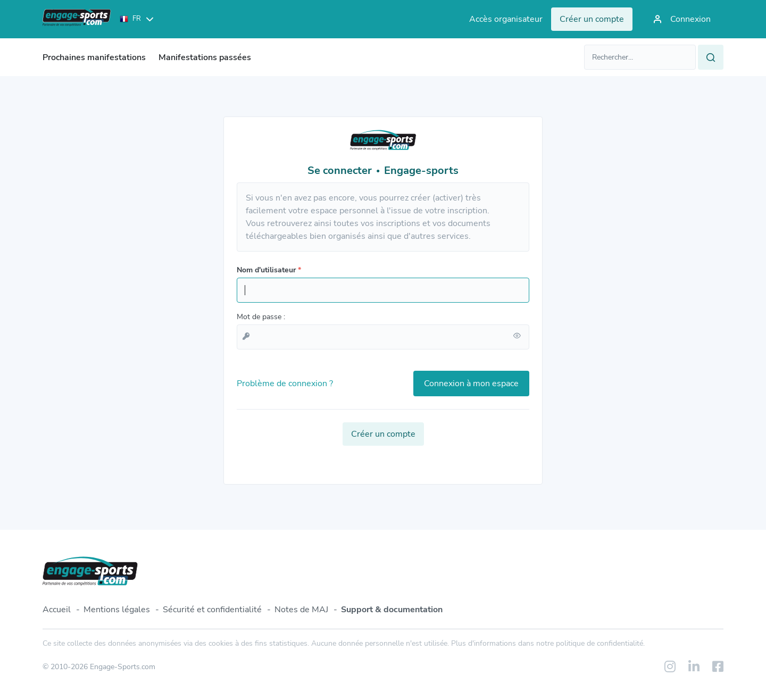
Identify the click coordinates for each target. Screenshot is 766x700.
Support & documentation (392, 610)
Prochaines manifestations (94, 57)
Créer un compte (383, 434)
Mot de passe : (261, 317)
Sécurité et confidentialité (212, 610)
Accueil (57, 610)
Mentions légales (117, 610)
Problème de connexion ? (285, 384)
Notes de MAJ (301, 610)
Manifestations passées (205, 57)
